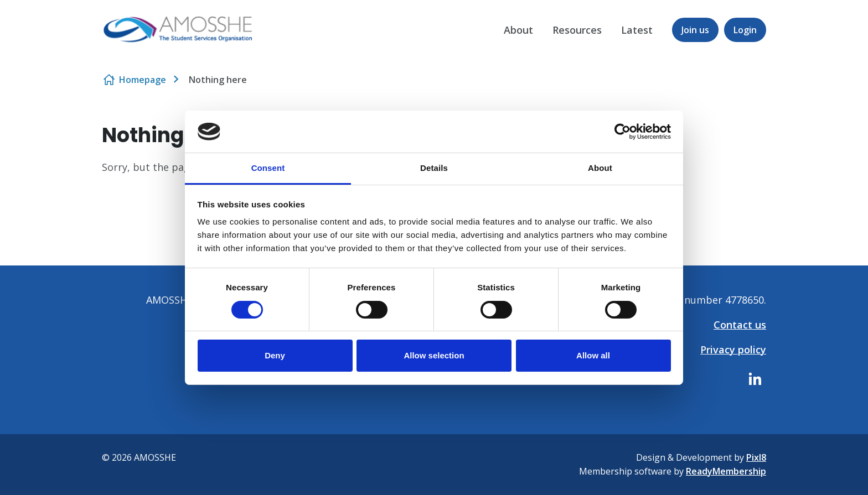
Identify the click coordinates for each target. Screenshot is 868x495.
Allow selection (434, 355)
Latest (637, 30)
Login (745, 30)
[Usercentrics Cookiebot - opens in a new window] (622, 132)
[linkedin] (755, 379)
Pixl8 (756, 457)
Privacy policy (733, 350)
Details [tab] (434, 168)
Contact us (740, 325)
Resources (577, 30)
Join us (695, 30)
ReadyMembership (726, 471)
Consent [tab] (268, 168)
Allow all (593, 355)
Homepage (143, 80)
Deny (275, 355)
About (518, 30)
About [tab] (600, 168)
